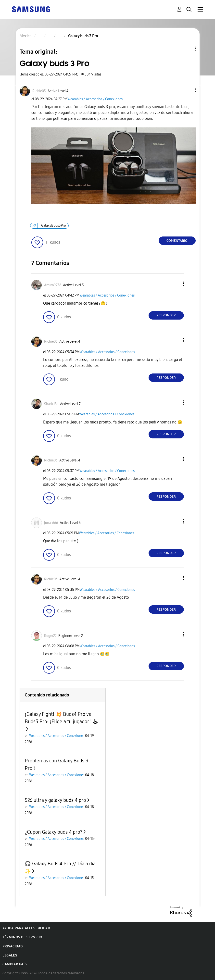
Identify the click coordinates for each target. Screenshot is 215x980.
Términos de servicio (22, 937)
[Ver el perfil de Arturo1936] (53, 285)
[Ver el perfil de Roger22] (50, 636)
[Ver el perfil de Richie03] (39, 91)
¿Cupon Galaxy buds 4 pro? (54, 832)
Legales (10, 955)
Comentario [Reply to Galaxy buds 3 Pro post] (177, 241)
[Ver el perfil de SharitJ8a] (51, 404)
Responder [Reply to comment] (166, 315)
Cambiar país (15, 964)
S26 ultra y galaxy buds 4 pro (55, 800)
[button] (187, 90)
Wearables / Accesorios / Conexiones (95, 99)
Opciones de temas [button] (187, 49)
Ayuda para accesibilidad (26, 928)
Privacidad (13, 946)
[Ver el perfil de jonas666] (51, 523)
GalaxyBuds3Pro (54, 226)
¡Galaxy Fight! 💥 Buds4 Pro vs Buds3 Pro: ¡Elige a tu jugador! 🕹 (62, 718)
